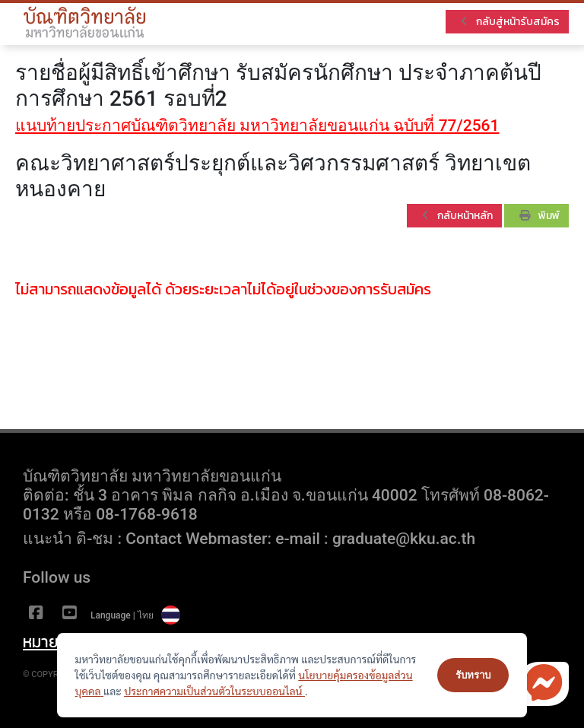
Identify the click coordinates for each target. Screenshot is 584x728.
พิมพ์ (540, 216)
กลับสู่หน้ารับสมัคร (510, 22)
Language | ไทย (135, 615)
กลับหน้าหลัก (457, 216)
